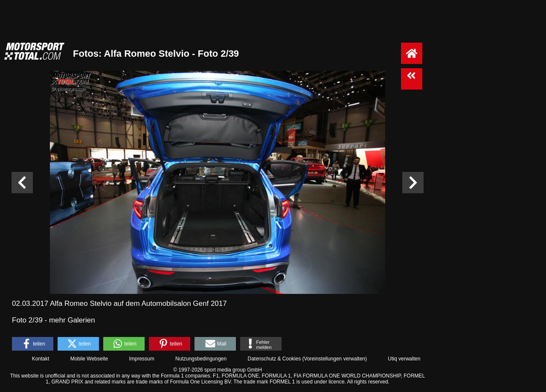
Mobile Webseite (89, 359)
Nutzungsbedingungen (201, 359)
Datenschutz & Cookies (274, 359)
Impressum (141, 359)
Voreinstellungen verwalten (335, 359)
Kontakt (41, 359)
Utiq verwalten (404, 359)
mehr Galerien (72, 320)
